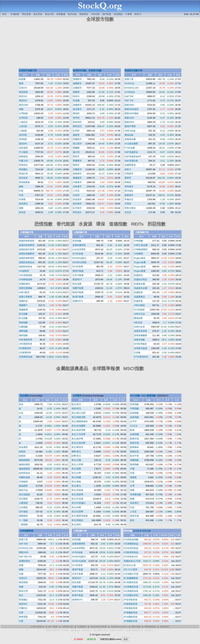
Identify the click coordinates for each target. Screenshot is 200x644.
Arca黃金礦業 (131, 144)
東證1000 (24, 105)
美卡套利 (65, 630)
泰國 (21, 208)
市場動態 (15, 14)
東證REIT (77, 279)
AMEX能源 (139, 305)
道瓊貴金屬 (130, 139)
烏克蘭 (76, 100)
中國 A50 (23, 161)
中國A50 (23, 608)
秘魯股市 (129, 195)
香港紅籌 (23, 174)
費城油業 (138, 318)
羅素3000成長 (132, 109)
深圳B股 (23, 139)
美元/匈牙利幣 (79, 430)
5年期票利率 (25, 348)
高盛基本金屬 (141, 288)
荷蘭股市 (77, 139)
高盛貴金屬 (139, 284)
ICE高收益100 (131, 557)
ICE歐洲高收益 (131, 552)
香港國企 (23, 169)
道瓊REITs (78, 301)
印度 (21, 191)
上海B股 (23, 131)
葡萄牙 (76, 165)
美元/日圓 (76, 460)
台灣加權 (23, 113)
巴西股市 (129, 174)
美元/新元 (76, 486)
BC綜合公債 (130, 565)
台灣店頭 (23, 118)
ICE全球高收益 (131, 548)
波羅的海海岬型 (27, 245)
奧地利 (76, 113)
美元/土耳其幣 (79, 434)
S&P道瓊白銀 (131, 161)
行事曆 (129, 14)
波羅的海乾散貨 (27, 241)
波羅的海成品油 (27, 262)
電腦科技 (23, 301)
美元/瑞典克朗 (79, 417)
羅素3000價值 (132, 113)
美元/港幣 (76, 469)
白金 (21, 413)
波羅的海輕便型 (27, 258)
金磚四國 (134, 434)
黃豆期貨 (23, 499)
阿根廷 (128, 182)
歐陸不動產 (78, 292)
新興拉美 (134, 452)
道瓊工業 (129, 79)
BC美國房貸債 (131, 582)
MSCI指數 (135, 396)
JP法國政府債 (130, 617)
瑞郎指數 (23, 335)
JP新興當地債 (26, 357)
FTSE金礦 (130, 148)
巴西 (132, 482)
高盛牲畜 (138, 301)
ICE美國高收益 (131, 544)
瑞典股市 (77, 174)
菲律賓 (22, 199)
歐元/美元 (76, 404)
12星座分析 (68, 627)
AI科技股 (95, 14)
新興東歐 (134, 447)
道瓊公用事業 (25, 297)
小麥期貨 (23, 503)
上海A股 (23, 126)
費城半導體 (130, 126)
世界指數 (134, 404)
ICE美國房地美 (131, 591)
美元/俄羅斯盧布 (80, 421)
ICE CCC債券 (130, 569)
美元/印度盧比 (79, 503)
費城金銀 (129, 135)
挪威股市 (77, 178)
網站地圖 (136, 627)
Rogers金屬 (140, 262)
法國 (21, 574)
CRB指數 (138, 241)
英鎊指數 (23, 323)
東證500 (23, 100)
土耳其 (76, 191)
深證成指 (23, 148)
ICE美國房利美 (131, 587)
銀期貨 (22, 452)
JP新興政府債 (130, 604)
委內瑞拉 (129, 191)
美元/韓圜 (76, 477)
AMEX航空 (24, 292)
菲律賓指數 (136, 494)
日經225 (23, 88)
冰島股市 (77, 186)
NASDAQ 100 (132, 88)
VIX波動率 (24, 271)
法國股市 (77, 88)
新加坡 (22, 212)
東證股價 (23, 92)
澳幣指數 (23, 331)
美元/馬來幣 (77, 494)
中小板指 (23, 152)
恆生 (21, 595)
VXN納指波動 (26, 279)
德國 (21, 569)
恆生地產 (77, 284)
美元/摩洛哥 (77, 447)
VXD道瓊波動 (26, 275)
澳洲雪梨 (23, 617)
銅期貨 (22, 456)
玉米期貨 (23, 507)
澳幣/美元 (76, 452)
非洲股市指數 (95, 70)
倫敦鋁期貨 (24, 464)
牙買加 (128, 204)
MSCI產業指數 (149, 396)
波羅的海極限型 (27, 254)
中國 (132, 469)
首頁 (4, 14)
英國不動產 (78, 288)
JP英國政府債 (130, 613)
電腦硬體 (23, 310)
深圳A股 (23, 135)
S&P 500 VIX (25, 557)
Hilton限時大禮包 (101, 630)
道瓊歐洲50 (25, 284)
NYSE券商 (78, 267)
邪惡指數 (77, 241)
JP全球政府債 (130, 600)
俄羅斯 (76, 92)
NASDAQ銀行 (80, 258)
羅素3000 (129, 105)
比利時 (76, 131)
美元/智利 (76, 525)
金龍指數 (134, 413)
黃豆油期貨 (24, 494)
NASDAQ (129, 83)
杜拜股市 (77, 208)
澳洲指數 (134, 464)
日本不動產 (78, 275)
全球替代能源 (141, 348)
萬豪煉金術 (76, 630)
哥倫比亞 (129, 199)
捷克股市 (77, 109)
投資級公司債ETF (117, 630)
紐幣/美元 (76, 456)
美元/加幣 (76, 507)
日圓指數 (23, 327)
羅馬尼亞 (77, 126)
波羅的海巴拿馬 (27, 249)
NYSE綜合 (130, 92)
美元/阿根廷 (77, 520)
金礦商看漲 (130, 165)
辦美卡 (138, 14)
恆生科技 (23, 178)
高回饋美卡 (87, 630)
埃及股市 (77, 199)
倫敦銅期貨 (24, 460)
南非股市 (77, 204)
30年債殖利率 (26, 340)
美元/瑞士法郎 (79, 413)
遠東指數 (134, 417)
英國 (21, 565)
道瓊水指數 (139, 340)
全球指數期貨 (27, 531)
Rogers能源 (140, 267)
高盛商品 (138, 275)
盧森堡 (76, 135)
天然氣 (137, 353)
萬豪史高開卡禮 (53, 630)
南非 (132, 520)
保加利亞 (77, 122)
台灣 (132, 486)
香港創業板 (24, 182)
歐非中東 (134, 456)
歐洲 (132, 430)
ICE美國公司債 (131, 574)
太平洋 (133, 421)
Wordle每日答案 (99, 627)
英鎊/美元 (76, 408)
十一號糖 (23, 520)
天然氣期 (23, 482)
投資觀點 (118, 14)
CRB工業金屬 (141, 245)
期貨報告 (84, 14)
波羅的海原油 (25, 267)
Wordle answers (119, 627)
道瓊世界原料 (141, 331)
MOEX (76, 96)
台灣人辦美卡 (38, 627)
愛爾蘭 (76, 148)
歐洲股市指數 (80, 70)
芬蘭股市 (77, 169)
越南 (21, 186)
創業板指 (23, 156)
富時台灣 (23, 591)
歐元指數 (23, 318)
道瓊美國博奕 (79, 245)
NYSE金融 (78, 254)
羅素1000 (129, 118)
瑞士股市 (77, 144)
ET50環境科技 (141, 357)
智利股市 (129, 186)
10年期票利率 (26, 344)
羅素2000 (129, 122)
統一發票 (53, 627)
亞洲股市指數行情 (28, 70)
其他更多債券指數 (142, 531)
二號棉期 (23, 525)
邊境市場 (134, 516)
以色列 (76, 195)
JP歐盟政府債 (130, 608)
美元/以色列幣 (79, 443)
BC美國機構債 (131, 578)
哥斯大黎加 (130, 208)
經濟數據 (61, 14)
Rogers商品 (140, 258)
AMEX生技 (139, 327)
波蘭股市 (77, 105)
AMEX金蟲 (130, 131)
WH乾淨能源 (140, 344)
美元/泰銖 (76, 482)
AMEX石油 (139, 314)
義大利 (76, 152)
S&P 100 (129, 100)
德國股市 (77, 83)
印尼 (21, 195)
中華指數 (134, 408)
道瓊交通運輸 (25, 288)
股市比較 (72, 14)
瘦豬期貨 (23, 516)
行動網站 (82, 627)
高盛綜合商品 (141, 279)
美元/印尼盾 (77, 499)
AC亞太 (134, 426)
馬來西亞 (23, 204)
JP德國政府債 (130, 621)
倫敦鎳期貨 (24, 469)
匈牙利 (76, 118)
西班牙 (76, 156)
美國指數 (134, 460)
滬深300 (23, 144)
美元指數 (23, 314)
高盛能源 (138, 292)
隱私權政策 (150, 627)
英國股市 (77, 79)
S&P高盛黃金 (131, 152)
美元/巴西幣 (77, 512)
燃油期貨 (23, 486)
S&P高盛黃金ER (133, 156)
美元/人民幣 (77, 464)
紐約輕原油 (24, 473)
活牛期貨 (23, 512)
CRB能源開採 (141, 249)
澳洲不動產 (78, 271)
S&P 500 (129, 96)
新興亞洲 (134, 443)
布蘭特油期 (24, 477)
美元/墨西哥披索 (80, 516)
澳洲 (21, 83)
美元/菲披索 (77, 490)
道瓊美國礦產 (141, 335)
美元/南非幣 (77, 439)
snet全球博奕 (79, 249)
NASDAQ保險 (80, 262)
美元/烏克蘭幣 (79, 426)
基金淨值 (38, 14)
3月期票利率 (25, 353)
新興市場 (134, 439)
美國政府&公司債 (132, 561)
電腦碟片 (23, 305)
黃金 (21, 404)
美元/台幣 (76, 473)
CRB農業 (138, 254)
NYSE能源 (139, 310)
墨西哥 (128, 178)
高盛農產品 (139, 297)
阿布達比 (77, 212)
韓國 (21, 109)
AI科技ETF (149, 630)
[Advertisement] (100, 45)
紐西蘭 (22, 79)
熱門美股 (107, 14)
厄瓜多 (128, 212)
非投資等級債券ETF (134, 630)
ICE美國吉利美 (131, 595)
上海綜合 (23, 122)
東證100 (23, 96)
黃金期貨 (23, 447)
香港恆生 (23, 165)
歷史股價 (26, 14)
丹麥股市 (77, 182)
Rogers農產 (140, 271)
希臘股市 (77, 161)
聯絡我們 (165, 627)
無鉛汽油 (23, 490)
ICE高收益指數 (131, 539)
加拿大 (128, 169)
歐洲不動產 (78, 297)
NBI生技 (138, 323)
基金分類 (49, 14)
